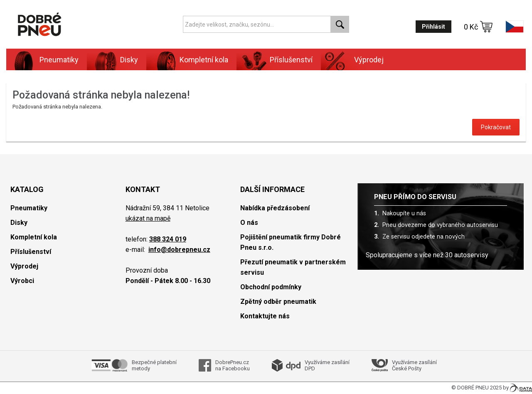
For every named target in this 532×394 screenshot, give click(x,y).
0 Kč (478, 27)
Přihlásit (433, 27)
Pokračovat (496, 127)
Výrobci (22, 281)
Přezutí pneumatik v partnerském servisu (293, 267)
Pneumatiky (59, 60)
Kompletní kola (204, 60)
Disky (129, 60)
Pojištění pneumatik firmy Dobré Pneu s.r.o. (291, 242)
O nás (249, 223)
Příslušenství (291, 60)
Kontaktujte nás (265, 316)
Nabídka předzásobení (275, 208)
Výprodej (369, 60)
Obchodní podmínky (271, 287)
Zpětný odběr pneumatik (278, 302)
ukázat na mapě (148, 218)
